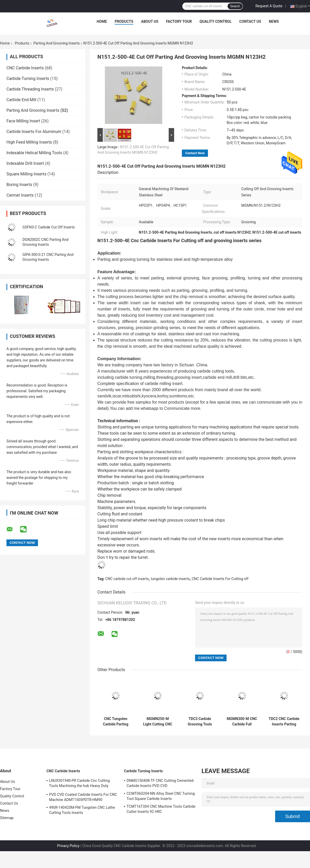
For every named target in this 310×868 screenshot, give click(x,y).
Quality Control (215, 21)
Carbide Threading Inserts (30, 89)
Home (102, 21)
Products (124, 21)
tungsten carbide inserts (170, 579)
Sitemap (7, 818)
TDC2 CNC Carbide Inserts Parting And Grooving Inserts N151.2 (284, 722)
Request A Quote (269, 6)
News (274, 21)
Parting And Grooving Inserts (56, 43)
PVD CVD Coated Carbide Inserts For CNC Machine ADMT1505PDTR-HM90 (83, 797)
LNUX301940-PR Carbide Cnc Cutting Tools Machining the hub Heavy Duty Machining (79, 784)
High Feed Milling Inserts (29, 142)
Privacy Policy (68, 846)
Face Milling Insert (23, 121)
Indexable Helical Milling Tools (34, 153)
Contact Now (195, 153)
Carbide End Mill (21, 100)
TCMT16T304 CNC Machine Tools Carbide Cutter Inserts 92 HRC (161, 809)
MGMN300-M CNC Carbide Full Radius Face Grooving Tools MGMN (242, 722)
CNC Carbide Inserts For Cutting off (220, 579)
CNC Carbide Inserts (25, 68)
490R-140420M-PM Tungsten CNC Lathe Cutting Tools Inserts (82, 810)
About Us (150, 21)
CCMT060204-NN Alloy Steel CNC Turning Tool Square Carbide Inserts (161, 796)
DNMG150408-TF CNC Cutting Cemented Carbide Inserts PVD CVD (160, 783)
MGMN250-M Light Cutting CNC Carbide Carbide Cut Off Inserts (158, 722)
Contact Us (250, 21)
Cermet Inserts (20, 195)
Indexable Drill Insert (25, 163)
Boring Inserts (19, 185)
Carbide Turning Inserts (28, 79)
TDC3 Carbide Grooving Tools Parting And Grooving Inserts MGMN (200, 722)
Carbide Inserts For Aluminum (34, 132)
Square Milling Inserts (26, 174)
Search (235, 6)
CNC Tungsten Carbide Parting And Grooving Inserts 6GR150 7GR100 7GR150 (116, 722)
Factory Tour (179, 21)
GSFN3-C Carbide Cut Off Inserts (49, 227)
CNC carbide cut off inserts (127, 579)
